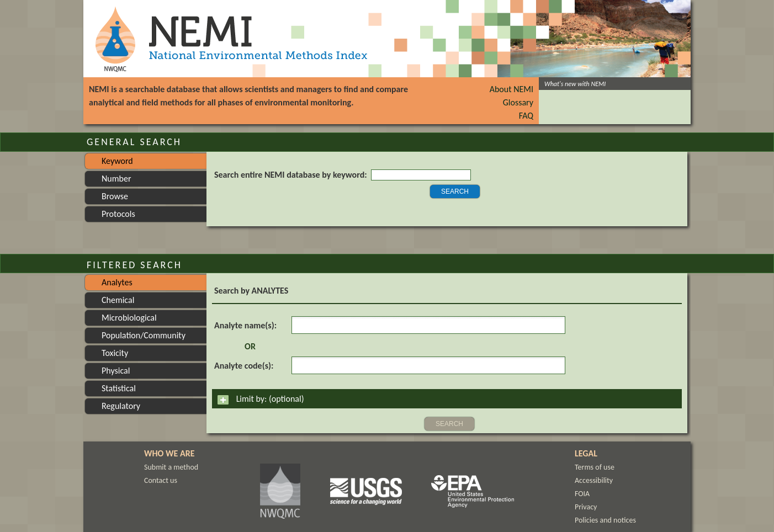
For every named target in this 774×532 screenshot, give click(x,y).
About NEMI (511, 89)
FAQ (526, 116)
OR (250, 346)
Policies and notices (605, 520)
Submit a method (171, 467)
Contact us (161, 480)
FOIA (582, 494)
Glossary (518, 102)
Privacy (586, 507)
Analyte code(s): (244, 366)
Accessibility (594, 480)
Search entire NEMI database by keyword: (291, 175)
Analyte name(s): (245, 325)
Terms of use (595, 467)
